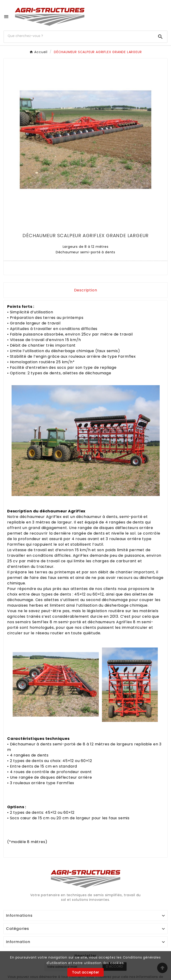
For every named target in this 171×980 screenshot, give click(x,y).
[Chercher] (79, 36)
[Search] (160, 37)
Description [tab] (86, 290)
